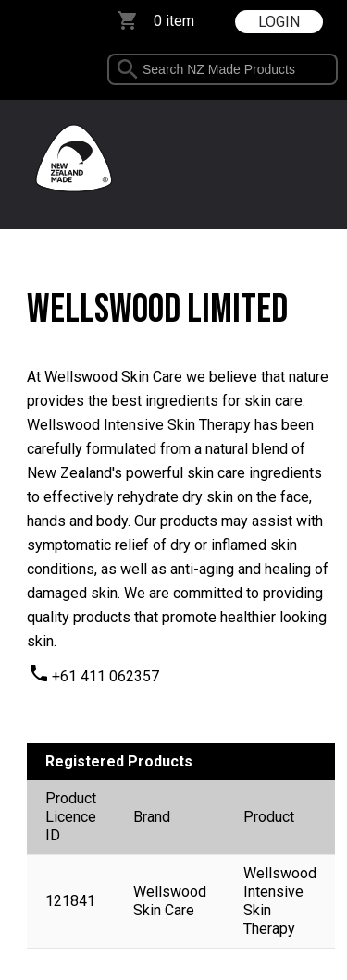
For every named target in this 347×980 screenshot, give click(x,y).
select (323, 69)
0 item (174, 21)
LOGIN (279, 22)
